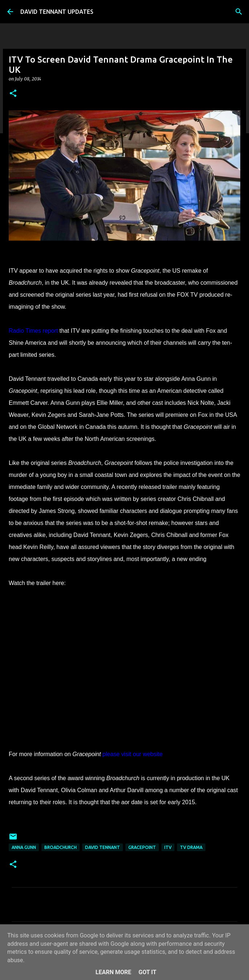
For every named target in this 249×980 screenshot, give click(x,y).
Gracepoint (142, 847)
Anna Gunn (24, 847)
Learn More (113, 972)
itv (168, 847)
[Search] (239, 12)
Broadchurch (61, 847)
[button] (13, 94)
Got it (147, 972)
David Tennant (103, 847)
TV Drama (191, 847)
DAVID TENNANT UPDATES (57, 12)
